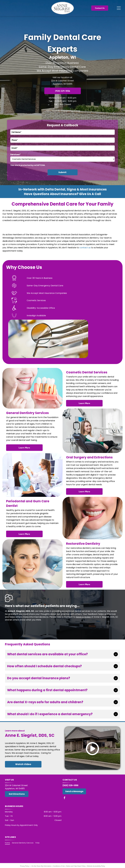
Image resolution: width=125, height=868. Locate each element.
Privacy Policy (25, 866)
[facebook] (65, 798)
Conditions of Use (59, 866)
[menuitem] (8, 843)
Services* (16, 154)
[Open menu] (119, 8)
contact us (85, 248)
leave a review (83, 617)
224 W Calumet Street (62, 81)
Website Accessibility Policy (96, 866)
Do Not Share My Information (42, 866)
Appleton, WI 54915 (63, 84)
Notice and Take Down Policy (76, 866)
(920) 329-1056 (70, 785)
